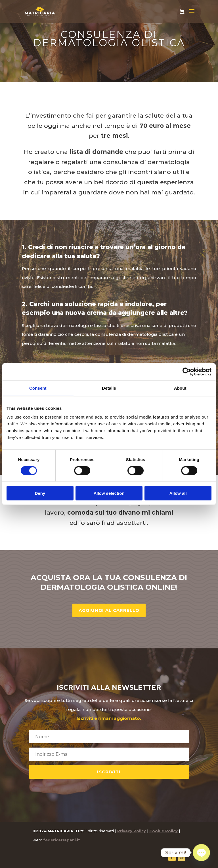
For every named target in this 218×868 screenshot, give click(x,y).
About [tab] (180, 388)
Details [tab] (109, 388)
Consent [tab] (38, 388)
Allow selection (109, 493)
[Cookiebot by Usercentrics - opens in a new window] (187, 372)
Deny (40, 493)
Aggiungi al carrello (109, 610)
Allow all (178, 493)
